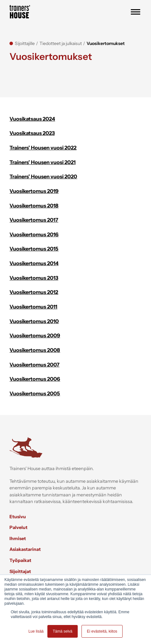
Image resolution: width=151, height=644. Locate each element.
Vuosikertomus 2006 (35, 379)
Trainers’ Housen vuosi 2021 (42, 162)
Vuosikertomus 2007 (34, 365)
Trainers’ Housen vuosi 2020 (43, 176)
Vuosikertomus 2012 (34, 292)
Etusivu (18, 517)
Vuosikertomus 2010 (34, 321)
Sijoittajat (20, 571)
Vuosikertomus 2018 (34, 206)
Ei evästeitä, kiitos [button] (102, 631)
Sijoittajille (25, 43)
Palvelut (18, 527)
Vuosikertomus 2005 (35, 393)
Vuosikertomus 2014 (34, 263)
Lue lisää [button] (36, 631)
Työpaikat (20, 560)
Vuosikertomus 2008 (35, 350)
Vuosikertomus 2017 (34, 220)
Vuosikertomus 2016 (34, 234)
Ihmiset (18, 539)
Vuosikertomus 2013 (34, 278)
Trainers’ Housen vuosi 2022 (43, 148)
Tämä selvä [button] (63, 631)
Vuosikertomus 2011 (33, 307)
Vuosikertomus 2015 (34, 249)
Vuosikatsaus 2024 (32, 119)
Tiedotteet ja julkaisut (61, 43)
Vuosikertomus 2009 (35, 335)
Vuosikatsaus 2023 (32, 133)
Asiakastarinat (25, 549)
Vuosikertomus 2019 (34, 191)
